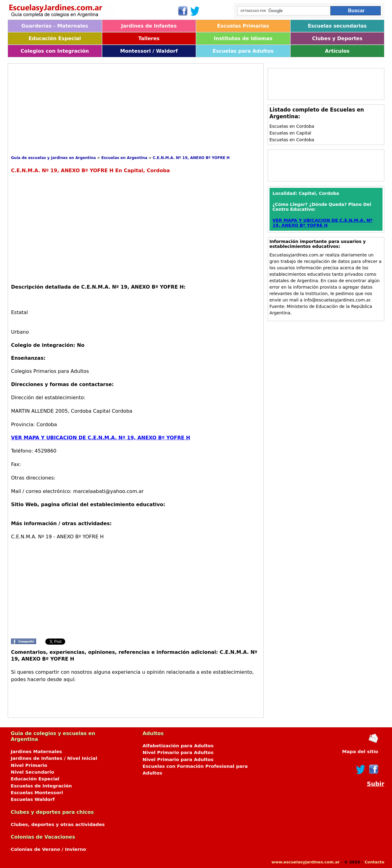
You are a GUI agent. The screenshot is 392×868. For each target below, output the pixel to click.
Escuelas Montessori (37, 793)
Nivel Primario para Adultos (178, 752)
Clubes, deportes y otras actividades (58, 824)
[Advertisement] (123, 110)
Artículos (337, 51)
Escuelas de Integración (41, 786)
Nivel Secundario (32, 772)
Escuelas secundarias (337, 26)
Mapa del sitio (360, 752)
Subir (376, 784)
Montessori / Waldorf (149, 51)
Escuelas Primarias (243, 26)
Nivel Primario (29, 765)
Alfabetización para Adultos (178, 746)
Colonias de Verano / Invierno (48, 849)
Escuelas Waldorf (33, 799)
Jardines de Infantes (149, 26)
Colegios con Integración (55, 51)
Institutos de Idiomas (243, 38)
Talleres (149, 38)
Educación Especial (55, 38)
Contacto (374, 862)
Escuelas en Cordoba (292, 126)
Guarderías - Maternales (55, 26)
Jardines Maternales (36, 752)
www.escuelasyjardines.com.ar (305, 862)
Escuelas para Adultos (243, 51)
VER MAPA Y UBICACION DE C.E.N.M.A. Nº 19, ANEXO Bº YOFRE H (101, 438)
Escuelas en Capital (290, 133)
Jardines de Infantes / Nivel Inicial (54, 758)
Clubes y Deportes (337, 38)
